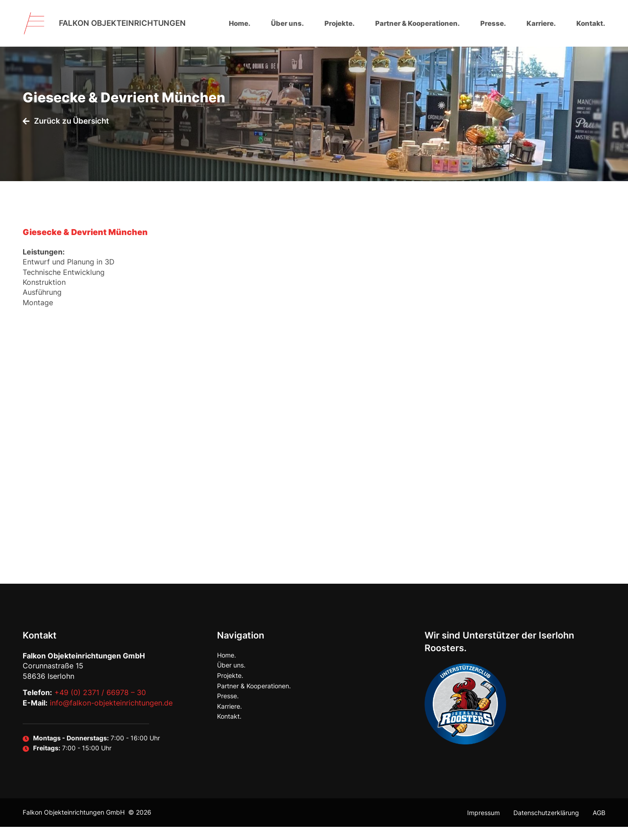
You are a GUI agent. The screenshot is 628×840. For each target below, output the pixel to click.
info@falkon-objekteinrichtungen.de (111, 716)
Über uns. (287, 23)
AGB (599, 826)
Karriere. (541, 23)
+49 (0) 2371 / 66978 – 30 (100, 706)
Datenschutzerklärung (546, 826)
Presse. (493, 23)
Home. (240, 23)
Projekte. (340, 23)
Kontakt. (591, 23)
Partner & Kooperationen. (418, 23)
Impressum (483, 826)
